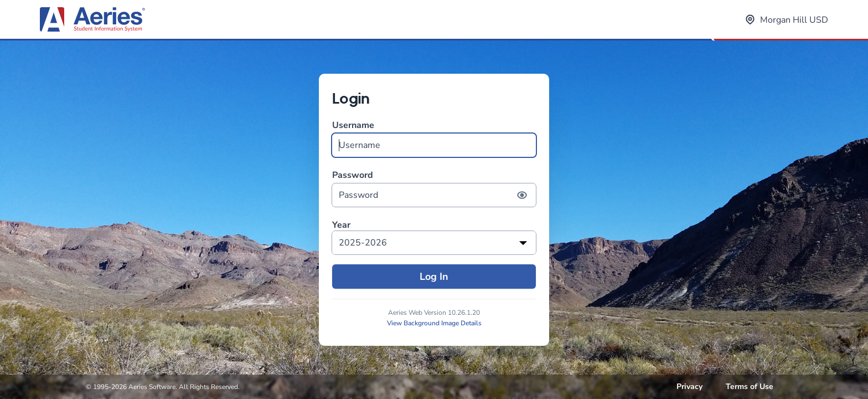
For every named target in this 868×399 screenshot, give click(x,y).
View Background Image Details (434, 323)
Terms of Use (750, 387)
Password (434, 188)
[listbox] (434, 243)
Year (341, 225)
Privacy (689, 387)
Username (434, 138)
